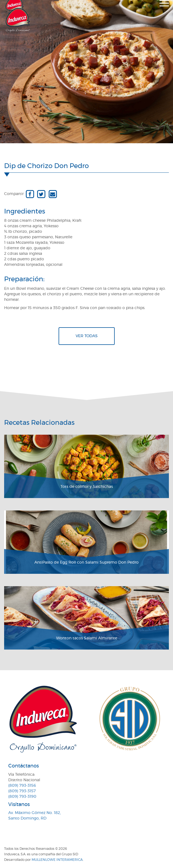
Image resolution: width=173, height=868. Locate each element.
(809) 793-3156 (22, 786)
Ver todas (87, 336)
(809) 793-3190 (22, 797)
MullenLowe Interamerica (57, 860)
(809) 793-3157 (22, 791)
